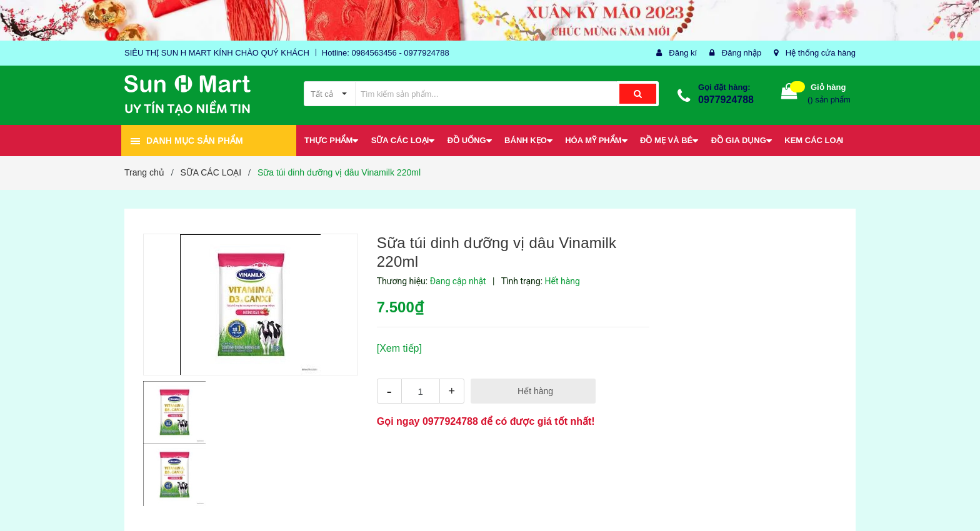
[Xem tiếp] (399, 348)
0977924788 (726, 100)
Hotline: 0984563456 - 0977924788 (386, 53)
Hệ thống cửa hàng (821, 53)
